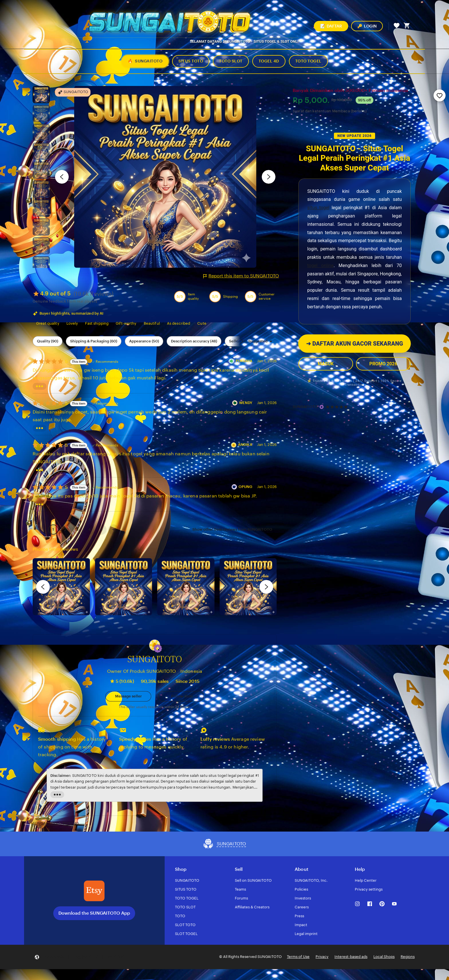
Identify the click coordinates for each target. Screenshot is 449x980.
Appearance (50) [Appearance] (144, 341)
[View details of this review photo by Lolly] (61, 587)
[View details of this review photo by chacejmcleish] (124, 587)
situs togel (318, 208)
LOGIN (367, 26)
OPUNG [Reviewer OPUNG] (246, 487)
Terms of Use (298, 957)
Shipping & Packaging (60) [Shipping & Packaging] (94, 341)
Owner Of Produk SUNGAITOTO (141, 671)
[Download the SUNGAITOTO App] (94, 891)
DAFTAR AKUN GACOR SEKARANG (355, 343)
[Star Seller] (322, 407)
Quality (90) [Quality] (48, 341)
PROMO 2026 (383, 364)
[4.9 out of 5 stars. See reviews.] (338, 407)
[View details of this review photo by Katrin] (248, 587)
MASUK (326, 364)
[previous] (43, 587)
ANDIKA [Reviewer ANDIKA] (245, 445)
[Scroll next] (242, 341)
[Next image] (269, 177)
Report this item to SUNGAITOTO (241, 276)
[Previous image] (62, 177)
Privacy (322, 957)
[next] (266, 587)
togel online (320, 265)
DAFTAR (331, 26)
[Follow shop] (181, 696)
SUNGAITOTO (305, 407)
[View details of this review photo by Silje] (186, 587)
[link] (40, 530)
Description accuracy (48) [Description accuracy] (194, 341)
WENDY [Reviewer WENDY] (246, 403)
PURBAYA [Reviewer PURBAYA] (244, 361)
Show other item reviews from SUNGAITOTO (232, 529)
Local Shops (384, 957)
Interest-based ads (351, 957)
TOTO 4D (71, 823)
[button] (158, 648)
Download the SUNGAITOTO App (94, 913)
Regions (408, 957)
